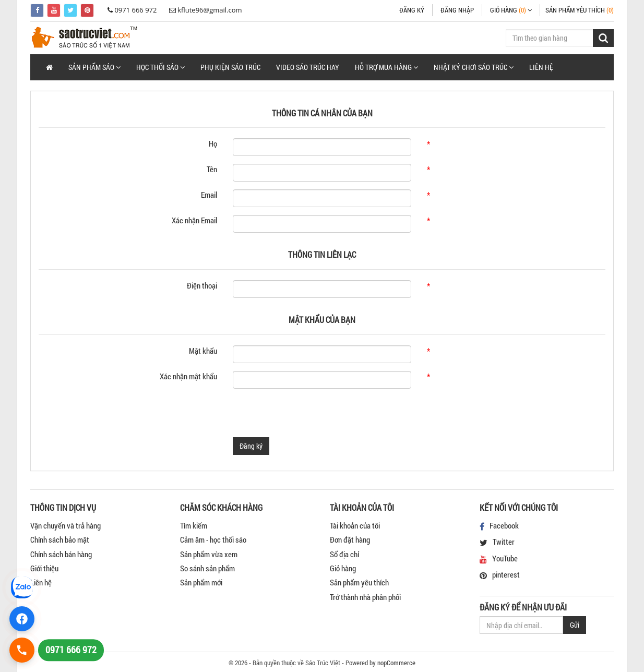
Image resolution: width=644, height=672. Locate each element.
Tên (212, 169)
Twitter (504, 542)
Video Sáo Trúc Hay (308, 67)
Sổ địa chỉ (344, 554)
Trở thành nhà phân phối (365, 597)
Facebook (504, 525)
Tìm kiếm (194, 525)
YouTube (505, 558)
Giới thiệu (44, 568)
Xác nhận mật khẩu (188, 376)
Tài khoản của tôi (355, 525)
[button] (94, 67)
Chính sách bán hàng (61, 554)
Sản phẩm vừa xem (209, 554)
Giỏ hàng (343, 568)
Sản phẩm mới (201, 582)
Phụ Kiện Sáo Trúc (230, 67)
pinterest (506, 574)
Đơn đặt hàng (350, 539)
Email (209, 195)
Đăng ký (412, 10)
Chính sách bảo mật (60, 539)
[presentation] (312, 417)
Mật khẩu (203, 351)
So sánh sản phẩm (207, 568)
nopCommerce (396, 663)
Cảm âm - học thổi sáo (213, 539)
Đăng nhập (457, 10)
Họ (213, 143)
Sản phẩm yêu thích (359, 582)
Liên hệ (541, 67)
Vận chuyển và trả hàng (65, 525)
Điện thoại (202, 285)
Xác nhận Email (194, 220)
